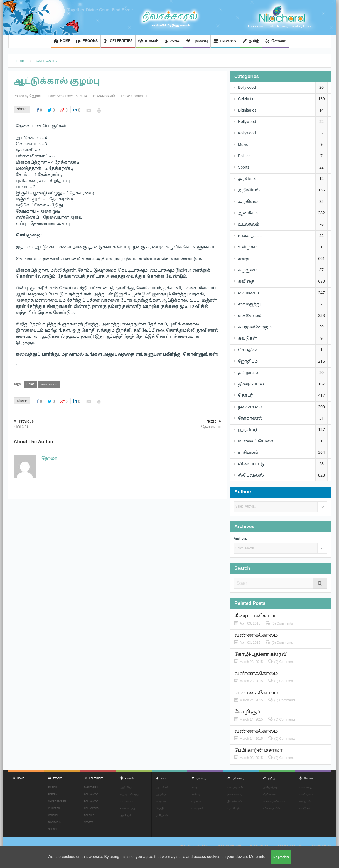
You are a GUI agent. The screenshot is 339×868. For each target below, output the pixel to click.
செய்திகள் (249, 350)
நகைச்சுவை (251, 407)
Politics (244, 156)
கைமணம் (46, 61)
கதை (244, 259)
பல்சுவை (225, 42)
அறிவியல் (249, 190)
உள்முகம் (248, 247)
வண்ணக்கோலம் (256, 635)
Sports (244, 168)
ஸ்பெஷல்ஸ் (251, 476)
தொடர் (245, 396)
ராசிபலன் (248, 453)
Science (53, 829)
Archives (240, 539)
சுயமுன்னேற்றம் (255, 327)
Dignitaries (247, 111)
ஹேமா (36, 96)
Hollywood (247, 122)
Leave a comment (134, 96)
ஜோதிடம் (248, 362)
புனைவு (197, 42)
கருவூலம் (248, 270)
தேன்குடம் (169, 424)
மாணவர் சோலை (256, 441)
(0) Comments (282, 623)
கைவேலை (250, 316)
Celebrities (118, 42)
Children (54, 808)
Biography (55, 822)
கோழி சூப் (247, 712)
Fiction (53, 787)
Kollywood (247, 133)
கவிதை (246, 282)
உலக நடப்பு (250, 236)
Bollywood (247, 88)
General (53, 815)
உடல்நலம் (249, 225)
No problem (281, 857)
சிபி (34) (65, 424)
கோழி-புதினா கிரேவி (261, 654)
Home (62, 42)
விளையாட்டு (251, 464)
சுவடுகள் (247, 339)
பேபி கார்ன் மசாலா (258, 750)
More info (257, 857)
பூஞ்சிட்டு (247, 430)
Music (243, 145)
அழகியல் (248, 202)
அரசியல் (247, 179)
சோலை (276, 42)
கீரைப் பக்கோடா (255, 616)
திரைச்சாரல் (251, 384)
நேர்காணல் (250, 419)
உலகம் (148, 42)
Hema (30, 384)
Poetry (53, 794)
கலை (172, 42)
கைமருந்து (249, 304)
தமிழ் (251, 42)
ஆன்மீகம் (248, 213)
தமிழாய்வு (249, 373)
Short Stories (57, 801)
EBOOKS (87, 42)
